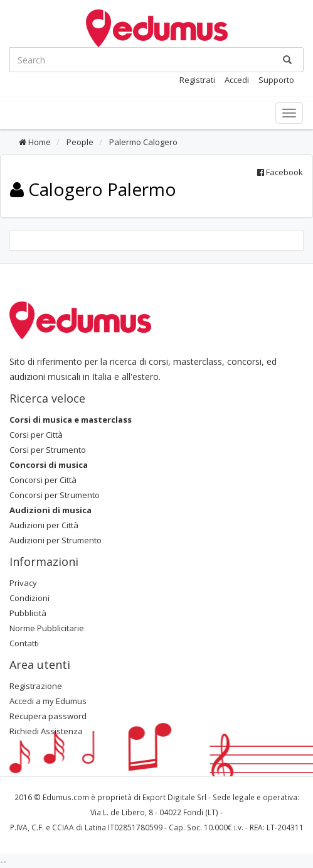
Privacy (23, 583)
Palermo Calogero (142, 142)
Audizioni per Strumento (56, 540)
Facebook (280, 172)
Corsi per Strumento (48, 450)
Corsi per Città (36, 435)
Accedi (237, 80)
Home (35, 142)
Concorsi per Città (43, 480)
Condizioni (29, 598)
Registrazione (36, 686)
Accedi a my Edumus (48, 701)
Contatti (24, 643)
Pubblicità (28, 613)
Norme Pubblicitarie (47, 628)
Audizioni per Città (44, 525)
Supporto (276, 80)
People (79, 142)
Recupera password (48, 716)
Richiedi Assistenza (46, 731)
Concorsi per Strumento (55, 495)
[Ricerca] (287, 60)
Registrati (197, 80)
